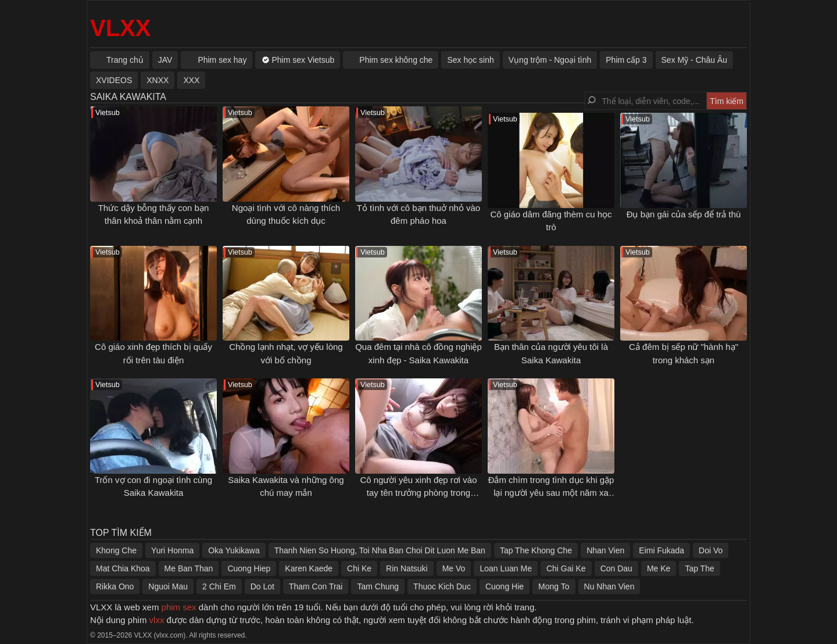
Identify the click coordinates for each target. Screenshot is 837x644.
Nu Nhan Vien (609, 586)
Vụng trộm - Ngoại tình (550, 60)
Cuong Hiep (249, 568)
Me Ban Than (189, 568)
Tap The (699, 568)
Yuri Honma (172, 550)
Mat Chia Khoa (123, 568)
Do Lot (262, 586)
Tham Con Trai (316, 586)
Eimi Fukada (661, 550)
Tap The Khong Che (536, 550)
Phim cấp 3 (626, 60)
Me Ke (659, 568)
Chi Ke (359, 568)
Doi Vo (711, 550)
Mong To (554, 586)
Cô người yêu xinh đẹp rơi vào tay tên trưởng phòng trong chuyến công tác (418, 493)
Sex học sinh (470, 60)
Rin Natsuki (407, 568)
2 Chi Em (219, 586)
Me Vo (454, 568)
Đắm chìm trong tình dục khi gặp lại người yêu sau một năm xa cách (551, 493)
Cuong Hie (505, 586)
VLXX (120, 28)
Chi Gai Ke (566, 568)
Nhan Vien (605, 550)
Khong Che (116, 550)
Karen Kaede (309, 568)
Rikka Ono (115, 586)
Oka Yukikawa (234, 550)
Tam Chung (378, 586)
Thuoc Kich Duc (442, 586)
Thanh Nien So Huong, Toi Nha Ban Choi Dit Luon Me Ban (380, 550)
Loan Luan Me (506, 568)
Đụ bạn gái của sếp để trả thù (684, 214)
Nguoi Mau (168, 586)
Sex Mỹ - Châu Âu (695, 60)
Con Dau (616, 568)
